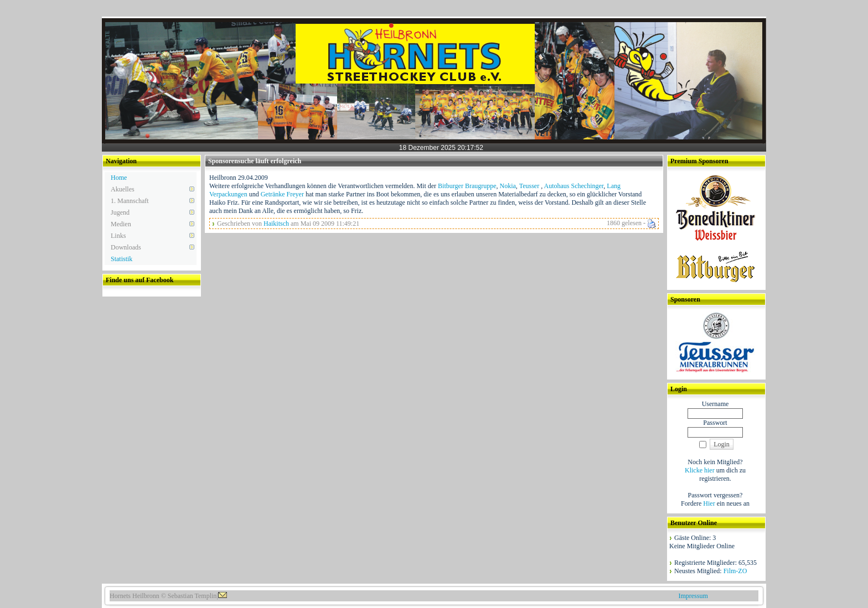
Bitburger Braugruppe (467, 186)
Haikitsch (276, 224)
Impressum (693, 596)
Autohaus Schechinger (573, 186)
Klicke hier (700, 470)
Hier (709, 503)
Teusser (530, 186)
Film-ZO (735, 571)
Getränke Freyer (282, 194)
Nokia (508, 186)
